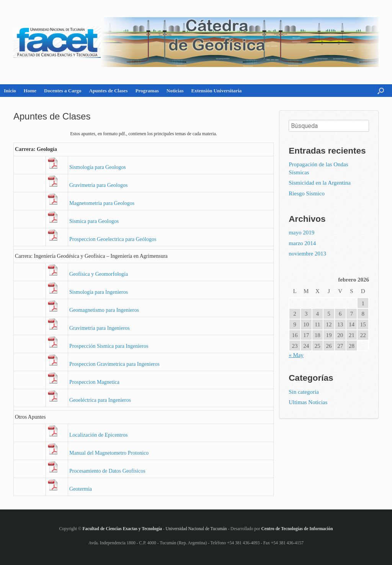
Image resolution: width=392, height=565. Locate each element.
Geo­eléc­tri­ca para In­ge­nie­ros (100, 400)
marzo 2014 (302, 243)
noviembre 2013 (307, 254)
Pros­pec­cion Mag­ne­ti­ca (94, 382)
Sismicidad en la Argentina (320, 183)
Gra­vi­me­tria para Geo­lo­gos (98, 185)
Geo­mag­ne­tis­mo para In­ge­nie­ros (104, 310)
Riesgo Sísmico (307, 193)
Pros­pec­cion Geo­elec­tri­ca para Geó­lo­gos (113, 239)
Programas (147, 91)
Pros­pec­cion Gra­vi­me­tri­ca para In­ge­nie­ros (114, 364)
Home (30, 91)
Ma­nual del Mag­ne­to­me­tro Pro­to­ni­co (109, 453)
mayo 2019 (301, 233)
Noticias (175, 91)
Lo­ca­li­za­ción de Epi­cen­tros (98, 435)
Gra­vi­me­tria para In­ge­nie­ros (100, 328)
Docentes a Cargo (63, 91)
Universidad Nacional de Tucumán (196, 529)
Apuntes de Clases (109, 91)
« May (296, 355)
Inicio (10, 91)
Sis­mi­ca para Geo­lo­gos (94, 221)
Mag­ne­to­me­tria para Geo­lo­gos (102, 203)
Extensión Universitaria (217, 91)
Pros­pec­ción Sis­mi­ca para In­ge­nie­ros (109, 346)
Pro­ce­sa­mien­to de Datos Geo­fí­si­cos (107, 471)
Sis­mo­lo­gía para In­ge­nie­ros (99, 292)
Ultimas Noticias (308, 402)
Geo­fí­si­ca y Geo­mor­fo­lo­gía (99, 274)
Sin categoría (304, 392)
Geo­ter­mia (81, 489)
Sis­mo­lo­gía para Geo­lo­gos (98, 167)
